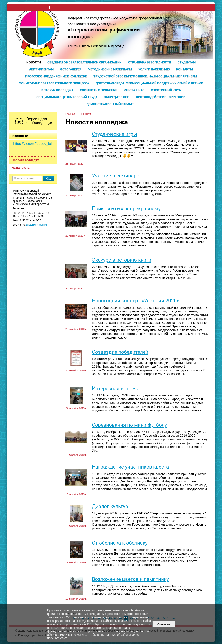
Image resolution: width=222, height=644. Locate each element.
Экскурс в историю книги (122, 260)
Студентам (187, 62)
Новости (34, 62)
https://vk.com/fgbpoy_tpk (33, 144)
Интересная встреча (116, 389)
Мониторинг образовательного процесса (54, 83)
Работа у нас (134, 90)
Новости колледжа (25, 160)
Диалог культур (110, 506)
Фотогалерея (71, 69)
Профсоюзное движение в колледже (56, 76)
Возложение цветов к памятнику (130, 579)
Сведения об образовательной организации (85, 62)
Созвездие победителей (120, 352)
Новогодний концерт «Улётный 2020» (135, 301)
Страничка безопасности (150, 62)
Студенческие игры (115, 134)
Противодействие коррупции (161, 97)
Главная (70, 114)
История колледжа (57, 90)
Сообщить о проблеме (99, 90)
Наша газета (21, 168)
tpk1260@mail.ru (37, 225)
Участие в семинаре (116, 176)
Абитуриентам (41, 69)
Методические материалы (110, 69)
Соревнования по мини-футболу (129, 425)
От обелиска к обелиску (120, 543)
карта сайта (59, 8)
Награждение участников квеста (131, 467)
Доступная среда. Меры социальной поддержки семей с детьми (149, 83)
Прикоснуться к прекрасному (126, 209)
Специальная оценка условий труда (67, 97)
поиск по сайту (38, 8)
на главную (18, 8)
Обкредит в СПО (117, 97)
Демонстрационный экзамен (111, 104)
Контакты (184, 69)
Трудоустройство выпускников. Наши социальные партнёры (145, 76)
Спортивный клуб (166, 90)
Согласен (164, 624)
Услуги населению (154, 69)
